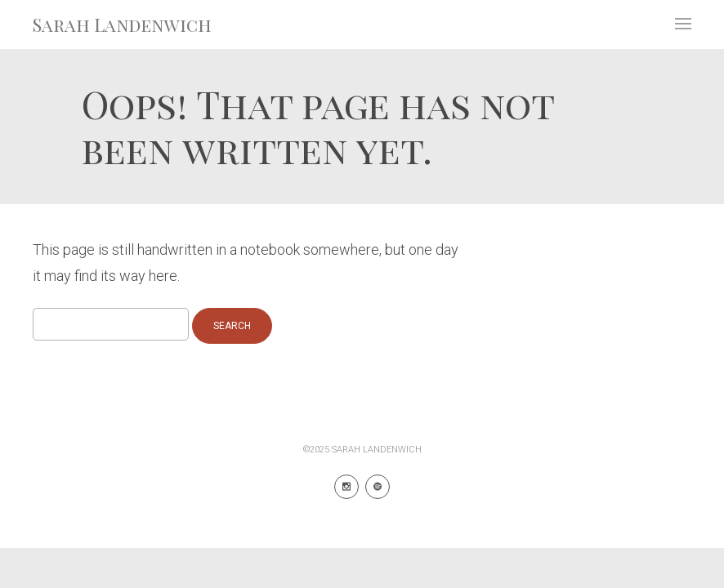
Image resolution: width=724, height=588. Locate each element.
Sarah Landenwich (122, 24)
